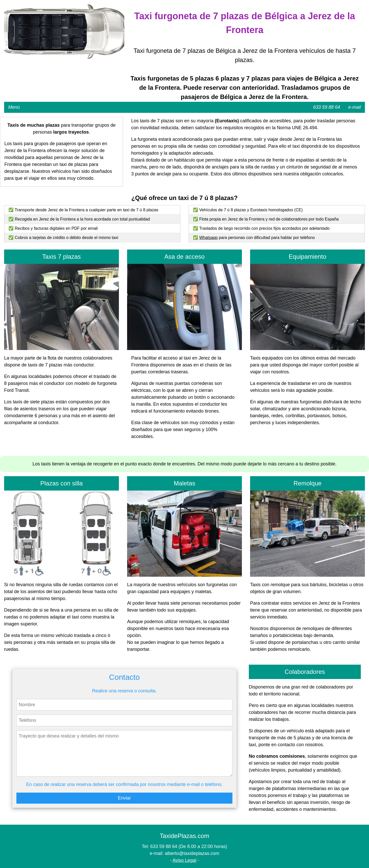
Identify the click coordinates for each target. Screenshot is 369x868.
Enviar (124, 798)
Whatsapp (208, 238)
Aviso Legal (184, 860)
